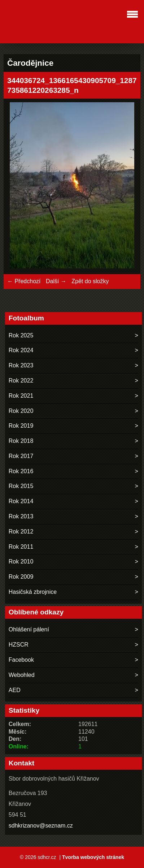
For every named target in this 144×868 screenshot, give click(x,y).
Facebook (21, 660)
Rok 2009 (21, 577)
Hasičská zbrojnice (33, 592)
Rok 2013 (21, 516)
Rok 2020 (21, 411)
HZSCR (19, 645)
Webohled (22, 675)
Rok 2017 (21, 456)
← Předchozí (24, 281)
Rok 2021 (21, 396)
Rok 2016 (21, 471)
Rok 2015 (21, 486)
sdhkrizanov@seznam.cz (41, 826)
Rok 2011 (21, 547)
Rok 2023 (21, 365)
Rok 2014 (21, 501)
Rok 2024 (21, 350)
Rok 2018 (21, 441)
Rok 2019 (21, 426)
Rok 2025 (21, 335)
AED (15, 690)
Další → (56, 281)
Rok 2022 (21, 381)
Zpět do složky (90, 281)
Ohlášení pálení (29, 629)
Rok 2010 (21, 562)
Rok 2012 (21, 532)
